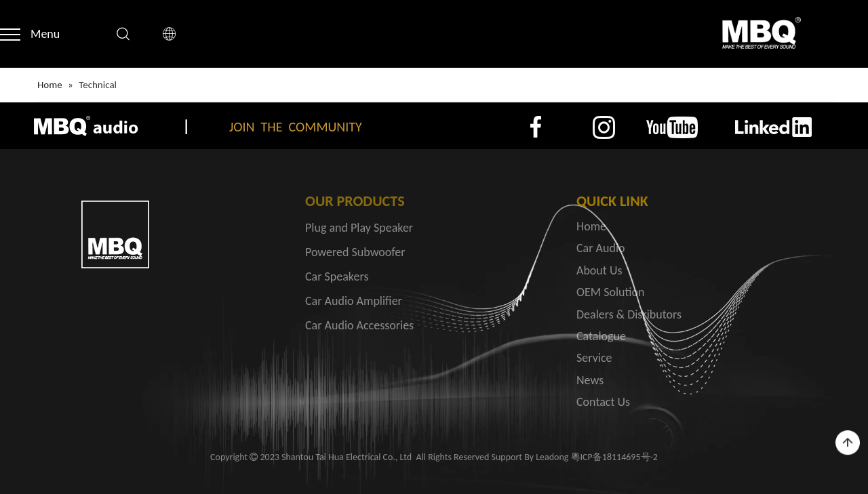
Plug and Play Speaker (359, 228)
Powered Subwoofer (355, 252)
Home (591, 226)
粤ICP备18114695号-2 (614, 457)
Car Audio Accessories (359, 325)
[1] (536, 127)
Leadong (552, 457)
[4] (773, 127)
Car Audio (601, 248)
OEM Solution (611, 292)
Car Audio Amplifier (354, 301)
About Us (599, 270)
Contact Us (603, 402)
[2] (604, 127)
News (590, 380)
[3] (672, 127)
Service (594, 358)
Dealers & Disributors (629, 314)
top (848, 443)
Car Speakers (337, 276)
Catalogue (601, 336)
